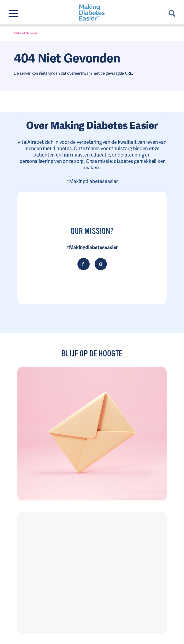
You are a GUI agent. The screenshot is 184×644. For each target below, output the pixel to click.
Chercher (172, 13)
